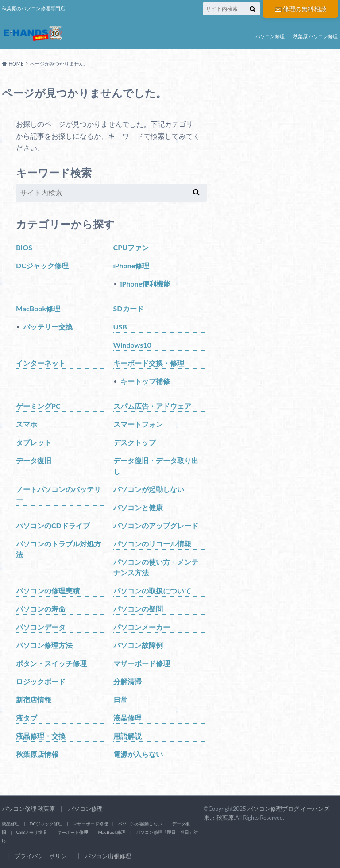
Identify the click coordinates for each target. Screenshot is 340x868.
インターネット (41, 363)
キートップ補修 (145, 381)
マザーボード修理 (142, 663)
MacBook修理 (38, 308)
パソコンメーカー (142, 627)
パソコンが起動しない (149, 489)
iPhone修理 (131, 265)
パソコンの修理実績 (48, 591)
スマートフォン (138, 424)
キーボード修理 (73, 832)
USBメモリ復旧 (32, 832)
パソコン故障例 (138, 645)
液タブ (27, 718)
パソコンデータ (41, 627)
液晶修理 (127, 718)
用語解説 (127, 736)
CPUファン (131, 247)
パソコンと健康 (138, 507)
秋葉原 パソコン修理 (316, 36)
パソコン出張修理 (108, 856)
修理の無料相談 (301, 9)
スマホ (27, 424)
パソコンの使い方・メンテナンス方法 (156, 567)
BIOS (24, 247)
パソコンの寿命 (41, 609)
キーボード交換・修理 (149, 363)
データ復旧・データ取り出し (156, 466)
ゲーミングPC (38, 406)
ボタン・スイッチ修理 (51, 663)
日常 (120, 699)
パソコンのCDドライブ (53, 525)
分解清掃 (127, 681)
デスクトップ (135, 442)
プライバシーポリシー (43, 856)
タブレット (34, 442)
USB (120, 327)
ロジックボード (41, 681)
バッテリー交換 (48, 327)
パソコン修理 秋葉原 (28, 809)
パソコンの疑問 (138, 609)
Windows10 (132, 345)
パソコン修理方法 (44, 645)
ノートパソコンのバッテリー (58, 494)
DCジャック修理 (42, 265)
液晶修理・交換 (41, 736)
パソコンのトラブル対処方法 (58, 549)
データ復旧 (34, 460)
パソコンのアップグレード (156, 525)
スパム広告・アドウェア (152, 406)
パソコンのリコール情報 (152, 544)
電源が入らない (138, 754)
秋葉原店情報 (37, 754)
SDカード (129, 308)
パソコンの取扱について (152, 591)
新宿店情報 (34, 699)
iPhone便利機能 (146, 284)
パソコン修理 (270, 36)
